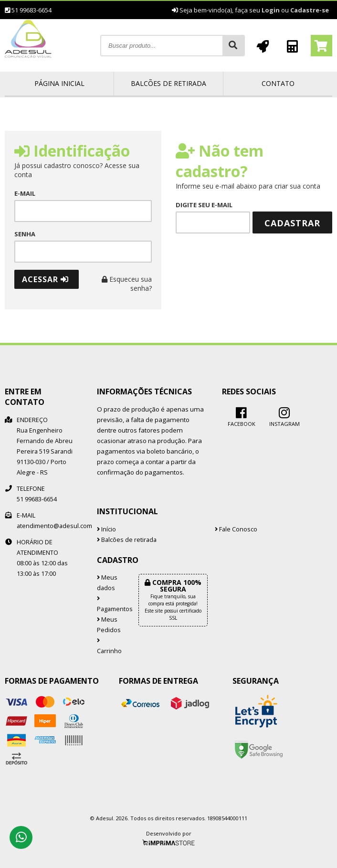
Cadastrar (292, 223)
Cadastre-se (310, 10)
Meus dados (107, 583)
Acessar (45, 279)
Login (271, 10)
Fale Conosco (236, 529)
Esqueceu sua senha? (127, 284)
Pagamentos (111, 604)
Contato (278, 83)
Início (106, 529)
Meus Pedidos (109, 625)
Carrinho (109, 646)
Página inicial (59, 83)
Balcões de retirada (168, 83)
